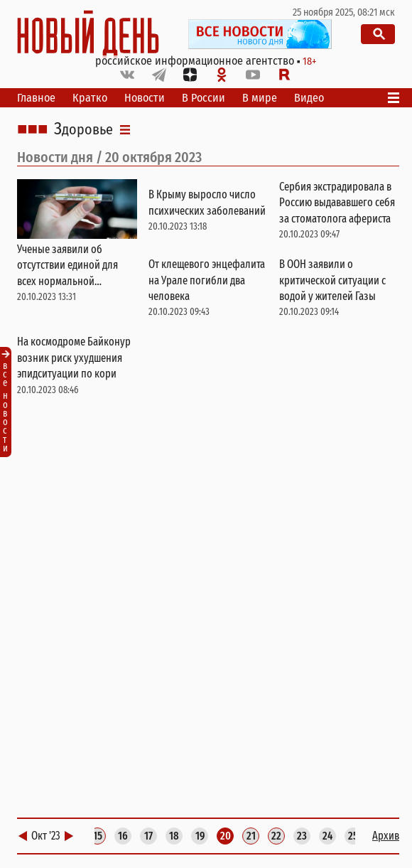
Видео (309, 98)
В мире (260, 98)
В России (204, 98)
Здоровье (83, 129)
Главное (36, 98)
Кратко (90, 98)
